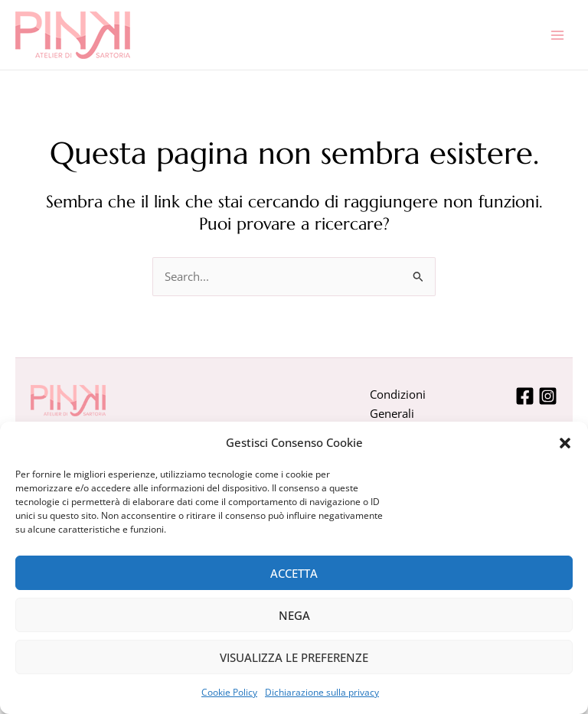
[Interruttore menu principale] (557, 34)
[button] (565, 443)
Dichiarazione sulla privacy (322, 692)
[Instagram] (548, 396)
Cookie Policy (229, 692)
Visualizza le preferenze (294, 657)
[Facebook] (525, 396)
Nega (294, 615)
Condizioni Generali (398, 404)
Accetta (294, 573)
